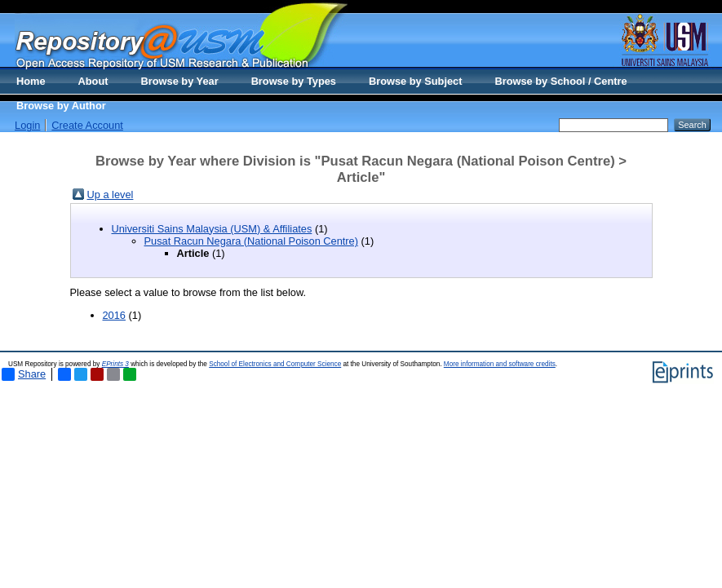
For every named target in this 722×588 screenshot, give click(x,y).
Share (24, 374)
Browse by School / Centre (560, 81)
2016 (114, 315)
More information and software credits (500, 364)
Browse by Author (61, 106)
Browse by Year (180, 81)
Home (31, 81)
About (93, 81)
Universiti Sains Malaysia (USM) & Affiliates (212, 229)
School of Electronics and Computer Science (275, 364)
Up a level (111, 195)
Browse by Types (294, 81)
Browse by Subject (416, 81)
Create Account (87, 125)
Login (27, 125)
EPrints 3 (115, 364)
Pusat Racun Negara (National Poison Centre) (251, 241)
